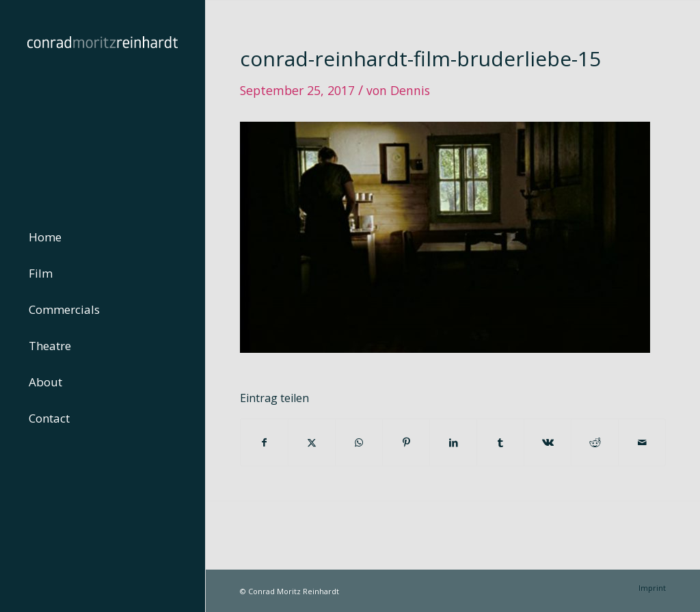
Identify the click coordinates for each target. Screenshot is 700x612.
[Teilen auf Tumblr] (500, 442)
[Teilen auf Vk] (548, 442)
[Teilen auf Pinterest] (406, 442)
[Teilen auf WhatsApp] (359, 442)
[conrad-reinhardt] (103, 103)
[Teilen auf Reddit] (595, 442)
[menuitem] (103, 238)
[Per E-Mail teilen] (642, 442)
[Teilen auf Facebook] (264, 442)
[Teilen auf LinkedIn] (453, 442)
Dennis (410, 90)
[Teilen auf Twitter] (312, 442)
